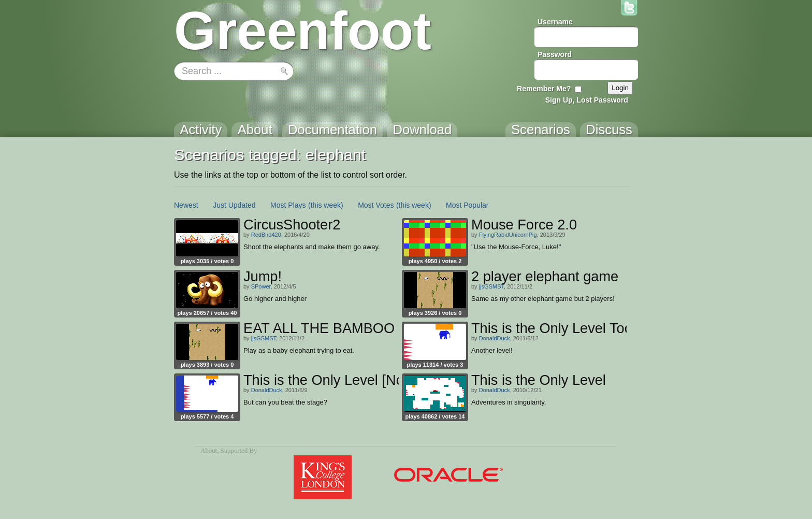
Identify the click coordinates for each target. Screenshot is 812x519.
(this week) (326, 205)
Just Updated (234, 205)
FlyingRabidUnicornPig (508, 235)
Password (555, 54)
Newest (186, 205)
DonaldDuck (495, 338)
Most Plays (288, 205)
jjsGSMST (491, 286)
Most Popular (467, 205)
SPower (261, 286)
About (209, 451)
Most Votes (376, 205)
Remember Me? (544, 89)
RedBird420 (266, 235)
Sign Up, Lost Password (587, 100)
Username (555, 22)
